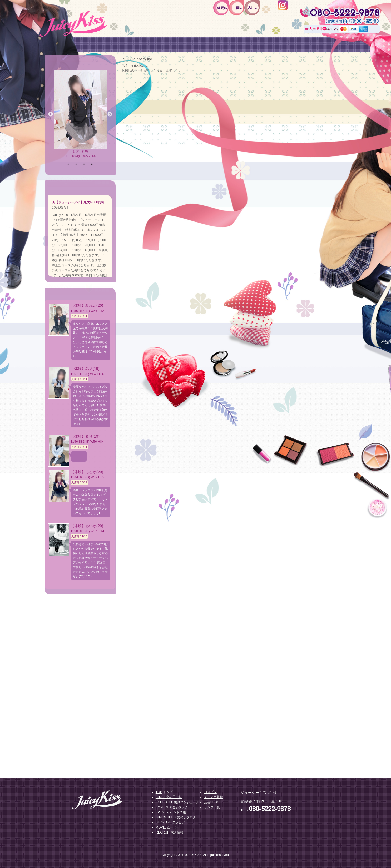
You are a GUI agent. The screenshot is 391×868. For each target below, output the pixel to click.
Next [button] (110, 114)
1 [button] (68, 164)
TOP (159, 792)
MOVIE (161, 827)
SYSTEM (162, 807)
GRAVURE (164, 822)
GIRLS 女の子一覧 (169, 797)
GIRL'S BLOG (166, 817)
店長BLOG (212, 802)
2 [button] (76, 164)
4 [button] (92, 164)
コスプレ (210, 792)
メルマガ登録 (214, 797)
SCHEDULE (164, 802)
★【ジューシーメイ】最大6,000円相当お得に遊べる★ (91, 202)
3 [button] (84, 164)
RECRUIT (163, 832)
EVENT (161, 812)
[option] (80, 114)
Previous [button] (51, 114)
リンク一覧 (212, 807)
